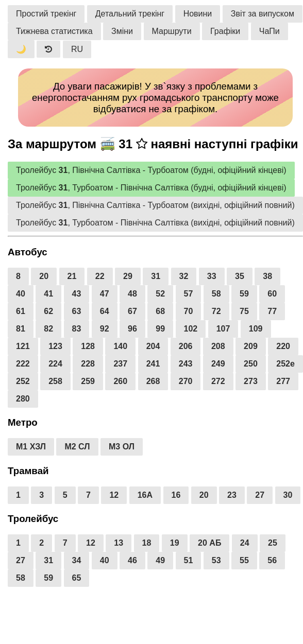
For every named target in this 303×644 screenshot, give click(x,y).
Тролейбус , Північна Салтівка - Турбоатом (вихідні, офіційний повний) (155, 205)
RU (77, 49)
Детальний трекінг (130, 14)
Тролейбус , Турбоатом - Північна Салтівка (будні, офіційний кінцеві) (151, 188)
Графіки (225, 31)
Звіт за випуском (263, 14)
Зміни (122, 31)
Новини (198, 14)
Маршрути (172, 31)
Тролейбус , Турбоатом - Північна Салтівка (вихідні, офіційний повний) (155, 223)
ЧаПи (270, 31)
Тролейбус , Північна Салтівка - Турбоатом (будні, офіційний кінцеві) (151, 170)
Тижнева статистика (54, 31)
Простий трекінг (46, 14)
